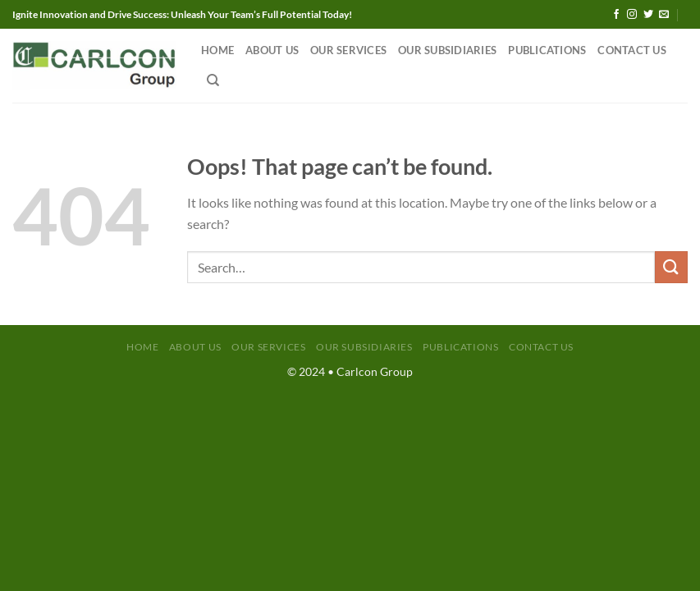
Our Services (348, 50)
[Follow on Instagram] (632, 15)
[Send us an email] (664, 15)
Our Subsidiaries (447, 50)
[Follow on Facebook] (616, 15)
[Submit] (671, 267)
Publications (547, 50)
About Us (272, 50)
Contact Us (632, 50)
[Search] (213, 80)
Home (217, 50)
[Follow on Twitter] (648, 15)
